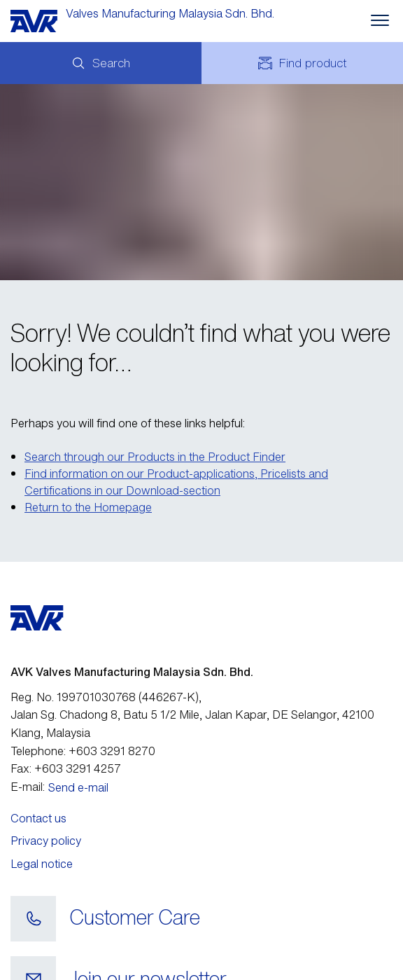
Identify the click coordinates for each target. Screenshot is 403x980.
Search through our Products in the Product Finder (155, 457)
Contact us (38, 818)
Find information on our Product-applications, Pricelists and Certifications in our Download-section (176, 482)
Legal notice (42, 864)
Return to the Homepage (88, 507)
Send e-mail (78, 787)
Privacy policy (46, 841)
